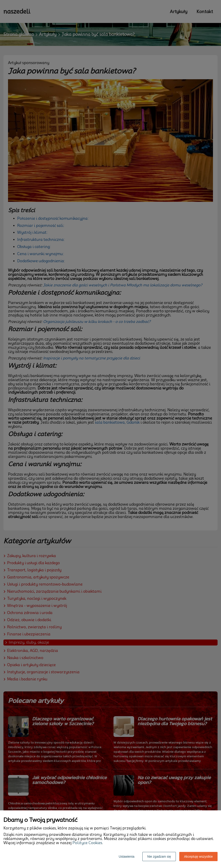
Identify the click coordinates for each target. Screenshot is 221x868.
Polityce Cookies (87, 843)
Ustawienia (127, 857)
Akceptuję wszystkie (198, 857)
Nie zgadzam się (159, 857)
